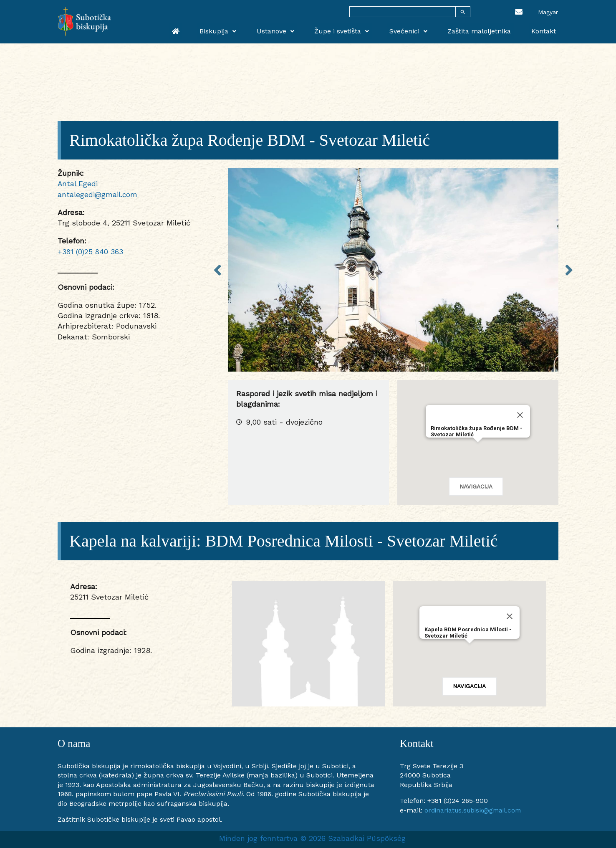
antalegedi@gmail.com (98, 194)
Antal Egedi (78, 184)
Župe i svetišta (360, 30)
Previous (217, 270)
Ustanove (299, 30)
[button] (478, 450)
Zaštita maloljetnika (487, 30)
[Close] (520, 415)
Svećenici (421, 30)
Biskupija (247, 30)
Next (569, 270)
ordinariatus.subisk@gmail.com (475, 810)
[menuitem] (548, 12)
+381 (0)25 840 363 (91, 251)
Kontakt (546, 30)
